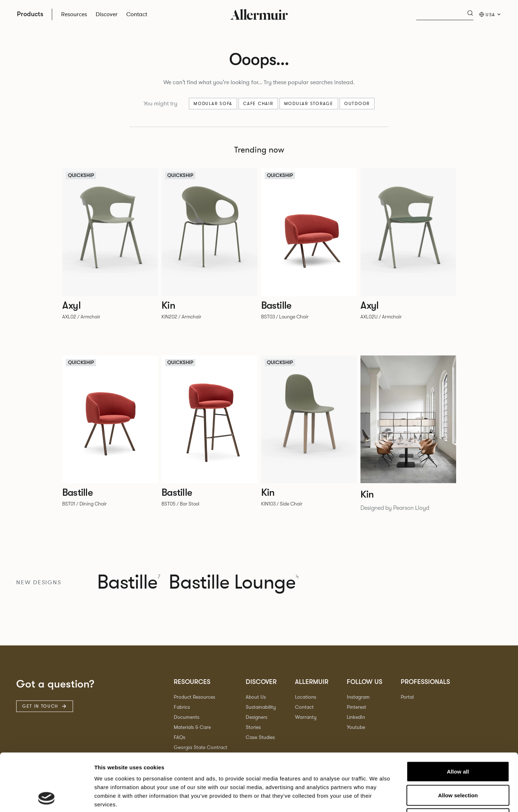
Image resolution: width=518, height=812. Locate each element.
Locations (306, 697)
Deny (458, 765)
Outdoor (357, 104)
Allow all (458, 718)
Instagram (358, 697)
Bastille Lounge (234, 583)
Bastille (129, 583)
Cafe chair (258, 104)
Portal (407, 697)
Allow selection (458, 741)
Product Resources (194, 697)
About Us (256, 697)
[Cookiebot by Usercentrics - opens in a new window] (47, 798)
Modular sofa (213, 104)
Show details (378, 798)
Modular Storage (309, 104)
